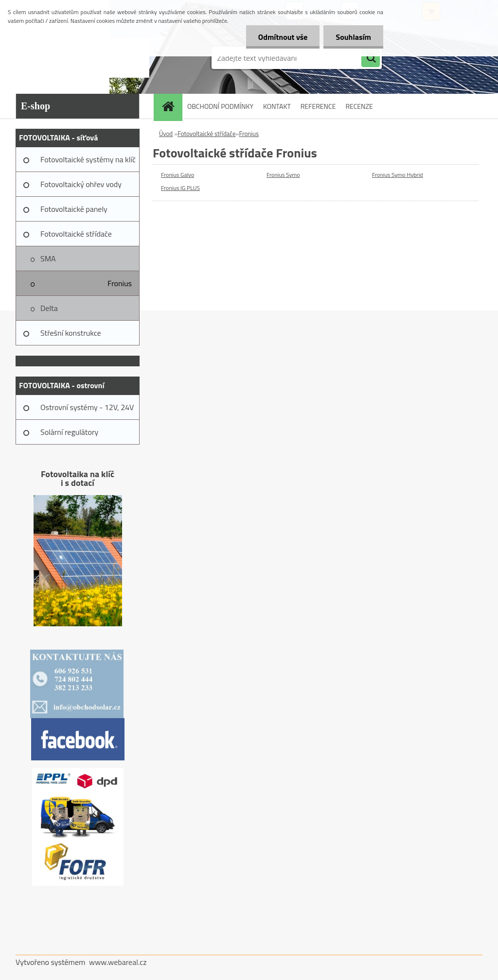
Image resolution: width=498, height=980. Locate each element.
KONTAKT (277, 106)
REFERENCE (318, 106)
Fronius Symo (283, 175)
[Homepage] (171, 106)
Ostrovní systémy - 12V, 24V (87, 407)
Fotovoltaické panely (74, 209)
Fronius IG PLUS (180, 188)
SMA (48, 258)
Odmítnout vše (283, 37)
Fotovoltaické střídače (76, 234)
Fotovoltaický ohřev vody (81, 184)
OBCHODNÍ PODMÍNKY (220, 106)
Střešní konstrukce (71, 333)
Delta (49, 308)
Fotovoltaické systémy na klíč (88, 159)
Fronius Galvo (178, 175)
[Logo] (82, 58)
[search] (371, 58)
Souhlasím (353, 37)
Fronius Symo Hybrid (398, 175)
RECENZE (359, 106)
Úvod (166, 134)
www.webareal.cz (118, 962)
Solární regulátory (69, 432)
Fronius (120, 283)
